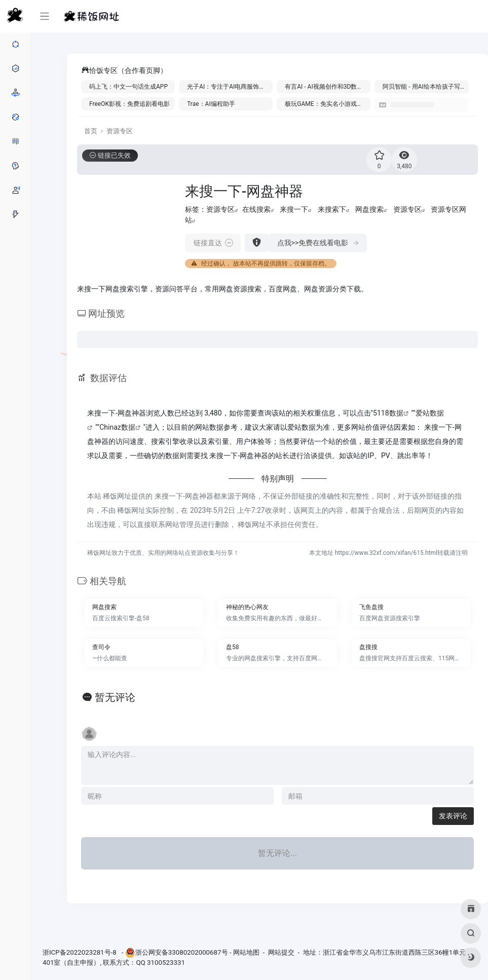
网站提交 (281, 952)
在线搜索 (256, 209)
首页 (91, 131)
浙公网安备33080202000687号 (182, 952)
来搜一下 (294, 209)
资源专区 (120, 131)
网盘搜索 (369, 209)
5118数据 (388, 413)
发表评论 (453, 816)
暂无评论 (115, 697)
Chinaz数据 (117, 427)
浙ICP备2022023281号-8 (80, 952)
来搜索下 (332, 209)
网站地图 (246, 952)
